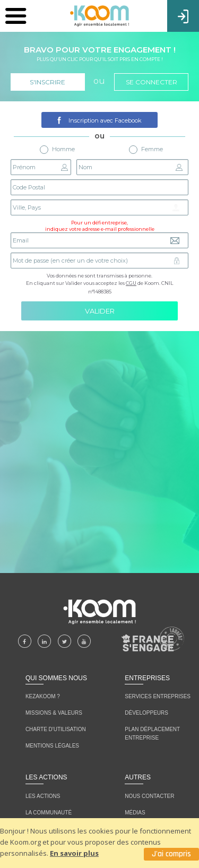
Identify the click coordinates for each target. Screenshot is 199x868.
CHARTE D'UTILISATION (56, 729)
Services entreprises (158, 696)
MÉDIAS (135, 813)
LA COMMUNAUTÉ (49, 813)
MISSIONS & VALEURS (54, 713)
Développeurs (146, 713)
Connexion (183, 15)
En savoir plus (74, 853)
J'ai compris (171, 854)
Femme (146, 150)
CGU (131, 283)
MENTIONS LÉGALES (52, 746)
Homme (57, 150)
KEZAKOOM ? (43, 696)
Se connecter (152, 82)
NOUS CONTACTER (149, 796)
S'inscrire (47, 82)
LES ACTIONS (43, 796)
